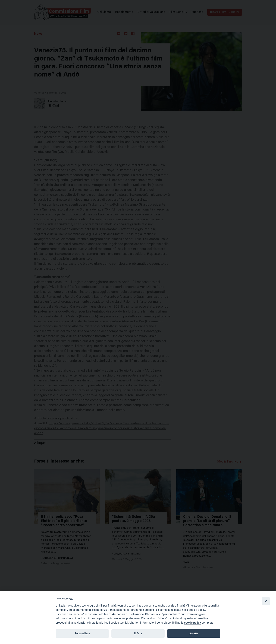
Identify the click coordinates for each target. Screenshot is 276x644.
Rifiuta (138, 633)
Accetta (194, 633)
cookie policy (192, 623)
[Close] (266, 601)
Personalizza (82, 633)
